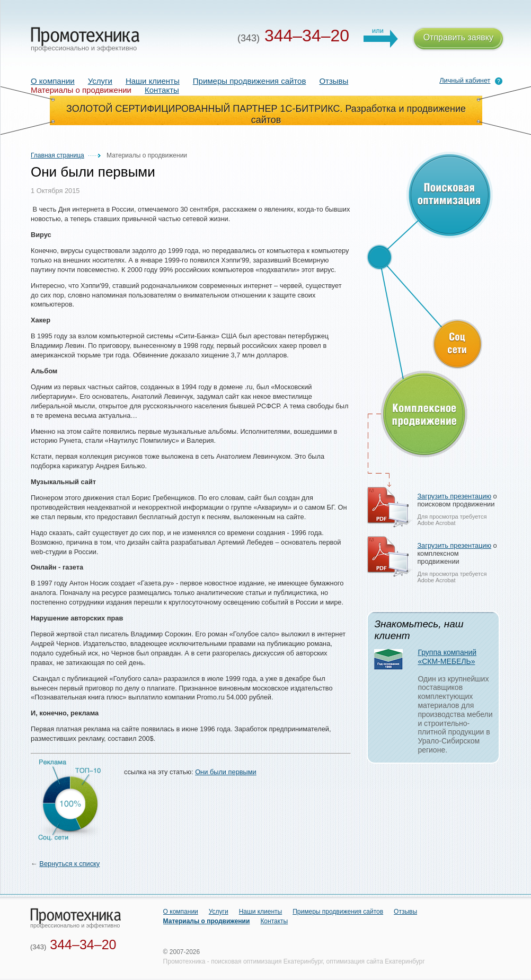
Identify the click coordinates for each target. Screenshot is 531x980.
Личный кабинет (465, 80)
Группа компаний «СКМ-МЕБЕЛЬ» (447, 657)
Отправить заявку (458, 39)
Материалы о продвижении (207, 921)
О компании (53, 81)
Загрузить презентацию (454, 496)
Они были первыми (226, 772)
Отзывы (334, 81)
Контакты (162, 90)
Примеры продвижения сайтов (250, 81)
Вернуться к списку (69, 864)
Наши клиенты (153, 81)
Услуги (100, 81)
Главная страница (57, 155)
